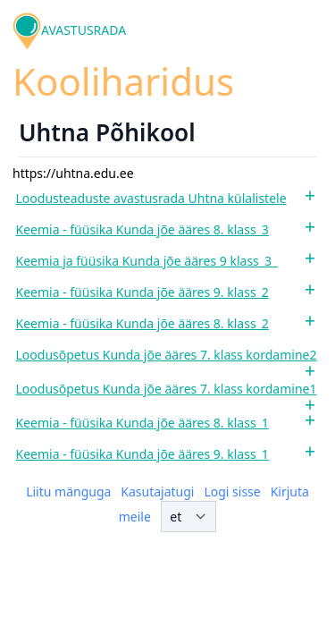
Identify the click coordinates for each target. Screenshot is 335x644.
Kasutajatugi (157, 491)
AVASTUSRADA (84, 30)
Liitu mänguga (68, 491)
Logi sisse (232, 491)
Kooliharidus (123, 81)
